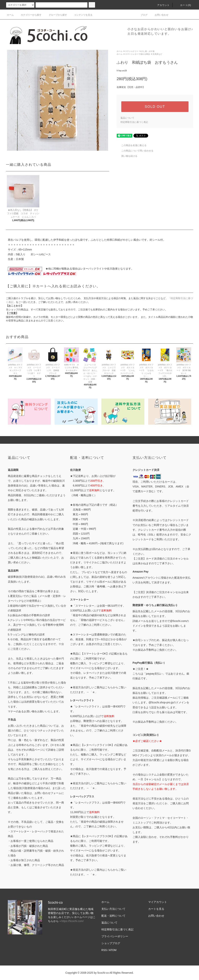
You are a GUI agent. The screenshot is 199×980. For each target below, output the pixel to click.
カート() (183, 5)
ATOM (113, 950)
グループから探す (56, 15)
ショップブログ (111, 943)
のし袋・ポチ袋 (148, 51)
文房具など (157, 54)
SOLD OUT (155, 107)
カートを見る (156, 909)
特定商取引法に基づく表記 (134, 122)
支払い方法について (113, 909)
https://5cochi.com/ (72, 921)
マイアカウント (158, 902)
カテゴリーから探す (29, 15)
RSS (104, 950)
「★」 (94, 692)
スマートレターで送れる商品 (138, 54)
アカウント (161, 5)
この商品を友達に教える (132, 145)
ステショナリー (132, 51)
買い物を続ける (127, 156)
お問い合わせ (159, 15)
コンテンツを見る (81, 15)
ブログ (142, 15)
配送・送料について (113, 916)
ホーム (10, 15)
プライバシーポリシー (115, 936)
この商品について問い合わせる (135, 151)
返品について (127, 118)
